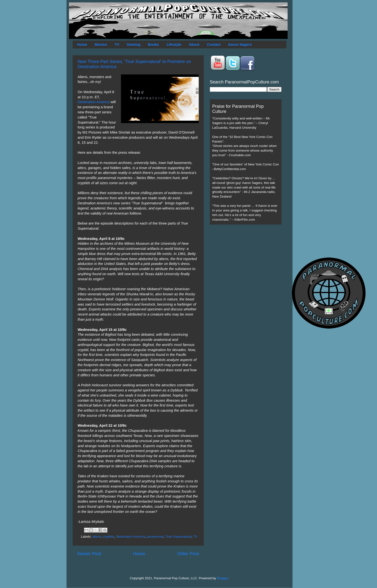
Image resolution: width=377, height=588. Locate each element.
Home (82, 44)
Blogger (223, 578)
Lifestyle (174, 44)
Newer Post (89, 554)
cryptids (108, 537)
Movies (101, 44)
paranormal (155, 537)
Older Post (188, 554)
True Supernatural (178, 537)
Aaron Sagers (240, 44)
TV (117, 44)
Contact (214, 44)
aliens (97, 537)
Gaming (134, 44)
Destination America (94, 102)
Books (154, 44)
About (194, 44)
